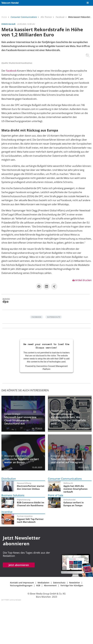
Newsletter (75, 624)
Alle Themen (47, 17)
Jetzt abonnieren (19, 606)
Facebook (60, 17)
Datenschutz (54, 358)
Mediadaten (43, 624)
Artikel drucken (82, 322)
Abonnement (50, 627)
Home (4, 17)
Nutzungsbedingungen (21, 627)
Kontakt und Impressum (22, 624)
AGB (38, 627)
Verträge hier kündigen (72, 627)
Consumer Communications (24, 17)
